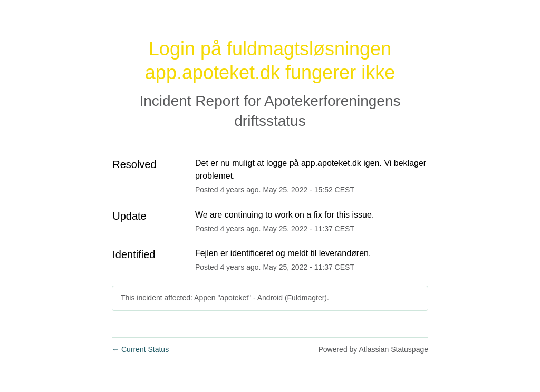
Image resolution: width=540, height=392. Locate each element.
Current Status (140, 349)
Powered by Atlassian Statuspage (373, 349)
